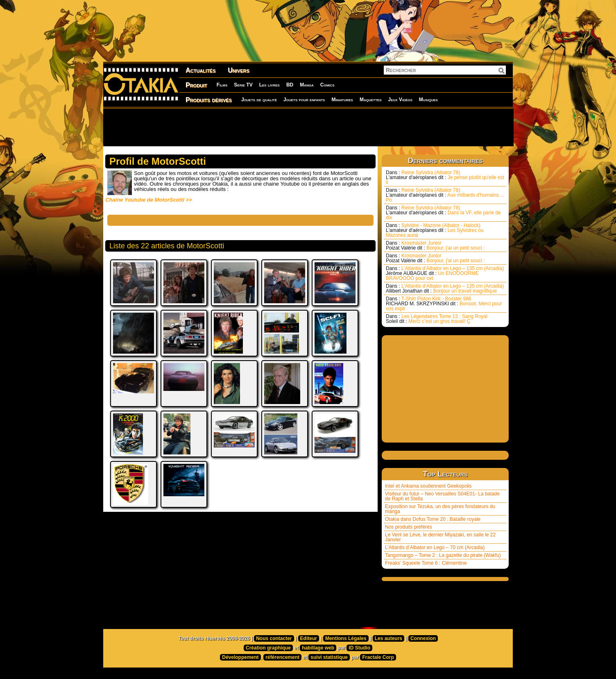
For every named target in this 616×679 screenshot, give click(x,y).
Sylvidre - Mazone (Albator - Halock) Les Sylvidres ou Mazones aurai (435, 230)
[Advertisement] (308, 127)
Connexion (423, 638)
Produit (196, 85)
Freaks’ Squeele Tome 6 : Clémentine (426, 563)
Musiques (428, 100)
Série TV (243, 85)
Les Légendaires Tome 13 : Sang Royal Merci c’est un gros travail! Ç (437, 319)
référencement (282, 657)
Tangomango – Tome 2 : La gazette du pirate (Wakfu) (443, 555)
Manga (307, 85)
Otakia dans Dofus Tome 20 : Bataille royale (433, 519)
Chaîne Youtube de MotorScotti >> (149, 200)
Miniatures (342, 100)
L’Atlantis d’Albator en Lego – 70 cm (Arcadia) (435, 547)
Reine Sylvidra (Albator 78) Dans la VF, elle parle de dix (443, 213)
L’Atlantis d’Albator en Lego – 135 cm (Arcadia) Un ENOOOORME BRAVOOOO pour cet (445, 273)
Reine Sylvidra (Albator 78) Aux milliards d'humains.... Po (445, 195)
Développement (240, 657)
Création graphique (268, 648)
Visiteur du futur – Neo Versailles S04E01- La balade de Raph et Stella (442, 496)
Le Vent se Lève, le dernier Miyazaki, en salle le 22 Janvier (440, 537)
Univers (239, 70)
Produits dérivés (209, 100)
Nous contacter (274, 638)
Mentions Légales (346, 638)
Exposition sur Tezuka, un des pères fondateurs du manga (440, 509)
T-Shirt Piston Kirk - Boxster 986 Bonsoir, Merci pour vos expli (444, 304)
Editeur (309, 638)
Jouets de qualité (259, 100)
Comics (327, 85)
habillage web (318, 648)
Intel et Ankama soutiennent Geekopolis (428, 486)
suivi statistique (329, 657)
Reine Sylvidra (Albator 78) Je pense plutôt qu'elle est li (445, 177)
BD (290, 85)
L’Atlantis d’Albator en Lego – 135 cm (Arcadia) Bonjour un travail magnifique (445, 288)
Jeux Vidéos (400, 100)
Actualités (200, 70)
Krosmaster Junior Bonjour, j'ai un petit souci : (435, 245)
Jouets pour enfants (304, 100)
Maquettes (371, 100)
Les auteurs (388, 638)
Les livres (269, 85)
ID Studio (359, 648)
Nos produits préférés (409, 527)
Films (222, 85)
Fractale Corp (378, 657)
